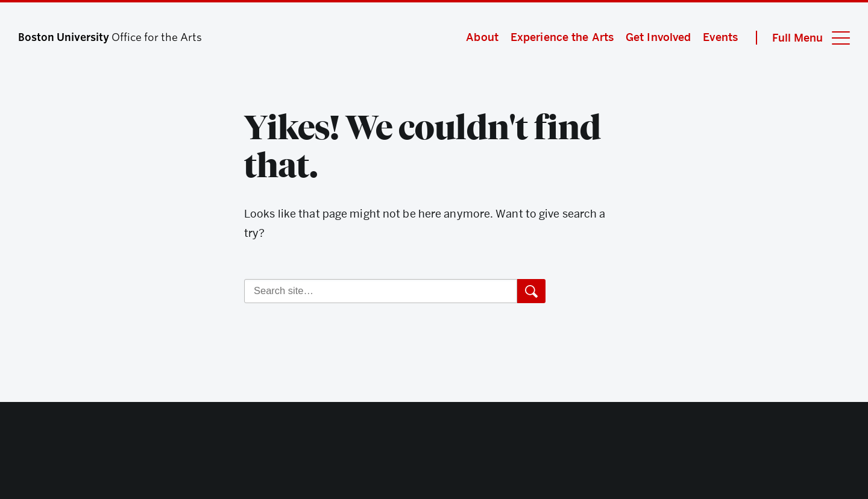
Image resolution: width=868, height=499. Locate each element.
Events (720, 37)
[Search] (381, 291)
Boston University (434, 453)
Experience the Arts (562, 37)
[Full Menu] (803, 38)
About (482, 37)
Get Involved (658, 37)
